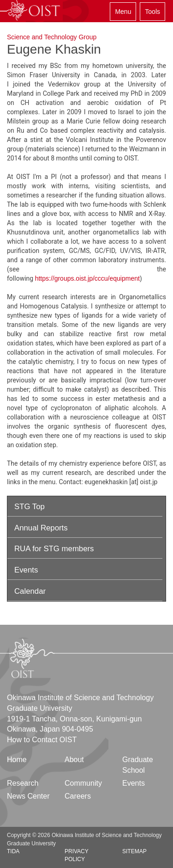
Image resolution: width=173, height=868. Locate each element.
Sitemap (134, 851)
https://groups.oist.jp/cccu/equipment (87, 278)
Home (17, 760)
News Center (28, 796)
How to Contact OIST (42, 740)
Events (26, 570)
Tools (152, 12)
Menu (123, 12)
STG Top (30, 507)
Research (23, 783)
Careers (78, 796)
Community (83, 783)
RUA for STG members (54, 549)
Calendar (30, 591)
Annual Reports (41, 528)
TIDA (13, 851)
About (74, 760)
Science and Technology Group (52, 37)
